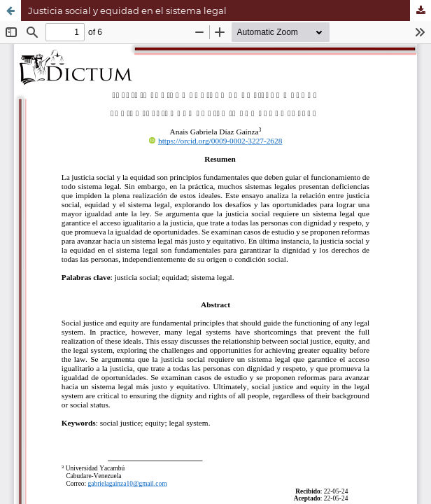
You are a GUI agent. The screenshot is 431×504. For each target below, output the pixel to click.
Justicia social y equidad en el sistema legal (127, 10)
